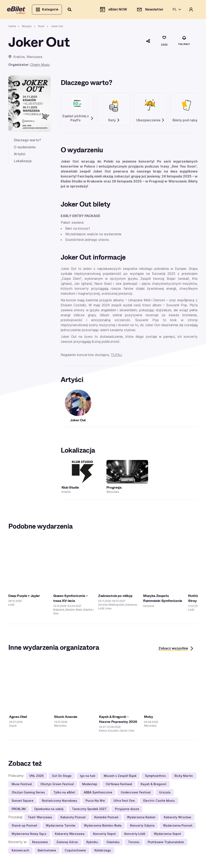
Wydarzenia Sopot (167, 835)
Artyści (20, 155)
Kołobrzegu (103, 851)
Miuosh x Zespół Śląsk (120, 777)
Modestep (90, 785)
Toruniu (134, 843)
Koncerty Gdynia (142, 826)
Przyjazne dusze (127, 810)
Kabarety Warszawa (70, 835)
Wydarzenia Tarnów (61, 826)
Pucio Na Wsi (95, 802)
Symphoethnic (156, 777)
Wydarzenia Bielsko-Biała (103, 826)
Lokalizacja (23, 162)
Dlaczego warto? (27, 141)
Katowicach (20, 851)
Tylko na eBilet (64, 793)
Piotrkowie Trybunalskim (166, 843)
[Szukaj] (71, 10)
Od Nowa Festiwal (119, 785)
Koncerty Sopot (104, 835)
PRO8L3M (19, 810)
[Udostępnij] (148, 42)
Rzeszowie (40, 843)
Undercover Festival (136, 793)
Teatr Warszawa (40, 818)
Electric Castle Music (159, 802)
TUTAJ (116, 356)
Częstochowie (75, 851)
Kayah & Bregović (154, 785)
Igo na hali (88, 777)
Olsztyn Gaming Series (28, 793)
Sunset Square (22, 802)
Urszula (165, 793)
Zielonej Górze (67, 843)
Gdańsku (113, 843)
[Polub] (164, 42)
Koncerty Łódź (135, 835)
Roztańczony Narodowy (59, 802)
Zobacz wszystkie (176, 650)
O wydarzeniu (25, 148)
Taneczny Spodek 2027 (89, 810)
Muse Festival (22, 785)
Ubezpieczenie (150, 121)
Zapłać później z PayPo (78, 119)
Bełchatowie (47, 851)
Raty (114, 121)
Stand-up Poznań (24, 826)
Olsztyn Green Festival (57, 785)
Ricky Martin (184, 777)
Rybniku (92, 843)
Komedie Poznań (106, 818)
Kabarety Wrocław (178, 818)
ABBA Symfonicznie (98, 793)
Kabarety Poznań (73, 818)
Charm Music (40, 66)
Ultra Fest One (124, 802)
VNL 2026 (36, 777)
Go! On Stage (62, 777)
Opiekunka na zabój (49, 810)
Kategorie (48, 10)
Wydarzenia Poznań (178, 826)
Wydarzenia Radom (141, 818)
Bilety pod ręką (187, 121)
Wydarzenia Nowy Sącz (29, 835)
